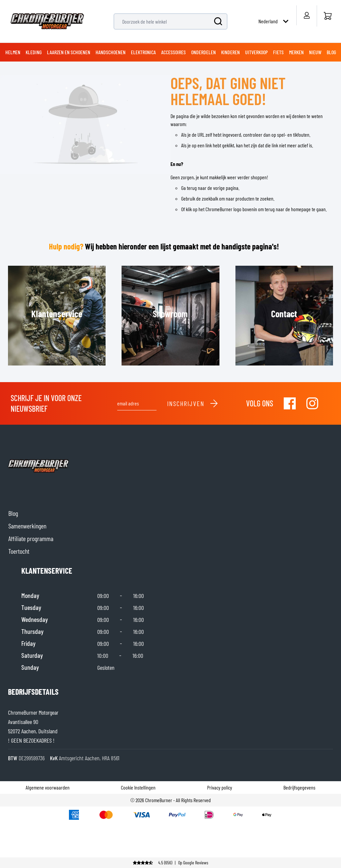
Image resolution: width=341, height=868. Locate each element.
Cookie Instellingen (138, 787)
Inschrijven (193, 403)
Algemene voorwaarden (48, 787)
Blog (13, 513)
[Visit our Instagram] (312, 403)
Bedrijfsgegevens (299, 787)
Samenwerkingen (27, 526)
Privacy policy (220, 787)
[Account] (307, 15)
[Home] (328, 16)
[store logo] (47, 21)
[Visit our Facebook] (290, 403)
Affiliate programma (31, 538)
